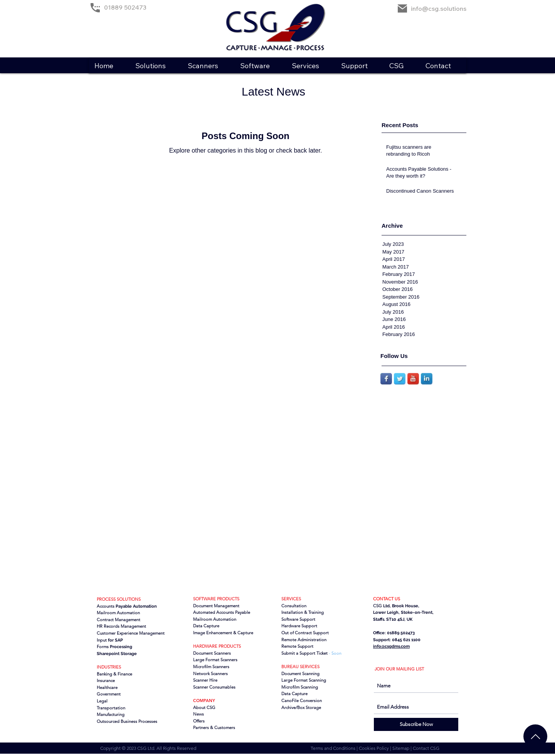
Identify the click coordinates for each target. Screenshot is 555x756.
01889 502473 (125, 7)
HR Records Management (121, 626)
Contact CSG (426, 748)
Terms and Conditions (334, 748)
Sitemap (401, 748)
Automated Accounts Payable (222, 612)
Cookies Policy (374, 748)
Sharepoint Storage (117, 654)
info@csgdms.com (391, 646)
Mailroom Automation (215, 619)
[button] (155, 66)
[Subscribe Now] (416, 724)
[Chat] (535, 736)
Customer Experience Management (131, 633)
